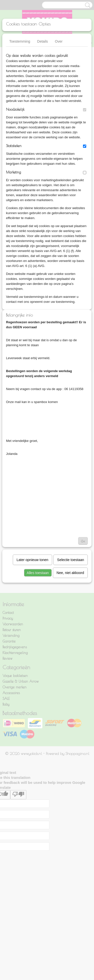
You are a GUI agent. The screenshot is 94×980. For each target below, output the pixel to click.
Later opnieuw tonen (32, 560)
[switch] (85, 110)
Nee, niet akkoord (70, 573)
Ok (83, 541)
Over (59, 41)
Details (42, 41)
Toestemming (20, 41)
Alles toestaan (38, 573)
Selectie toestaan (71, 560)
